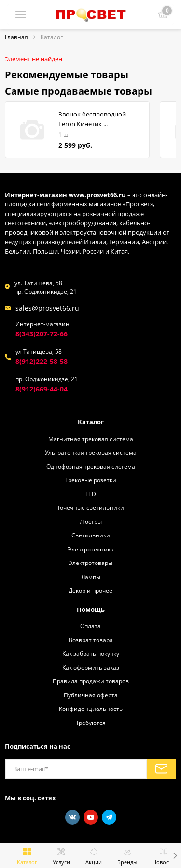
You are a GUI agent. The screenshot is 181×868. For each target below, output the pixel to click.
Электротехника (91, 549)
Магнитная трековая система (91, 439)
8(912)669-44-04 (42, 389)
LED (91, 494)
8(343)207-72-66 (42, 334)
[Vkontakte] (72, 817)
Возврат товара (91, 640)
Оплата (90, 626)
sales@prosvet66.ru (47, 308)
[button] (175, 855)
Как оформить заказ (91, 667)
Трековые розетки (91, 480)
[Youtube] (91, 817)
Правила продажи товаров (91, 681)
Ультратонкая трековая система (91, 452)
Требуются (91, 723)
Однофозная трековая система (91, 466)
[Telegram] (109, 817)
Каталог (91, 422)
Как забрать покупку (91, 653)
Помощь (91, 609)
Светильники (91, 535)
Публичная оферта (91, 695)
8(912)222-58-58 (42, 361)
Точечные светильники (90, 507)
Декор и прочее (90, 590)
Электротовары (90, 563)
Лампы (91, 577)
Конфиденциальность (91, 709)
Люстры (91, 521)
